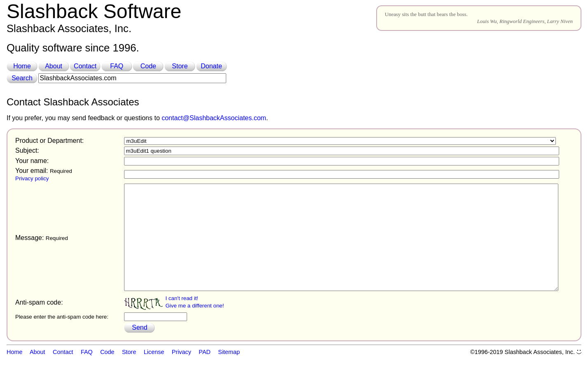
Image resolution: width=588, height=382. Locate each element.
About (54, 66)
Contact (85, 66)
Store (180, 66)
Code (148, 66)
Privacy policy (32, 178)
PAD (205, 373)
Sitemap (229, 373)
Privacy (182, 373)
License (154, 373)
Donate (211, 66)
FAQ (117, 66)
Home (22, 66)
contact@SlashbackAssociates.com (214, 118)
